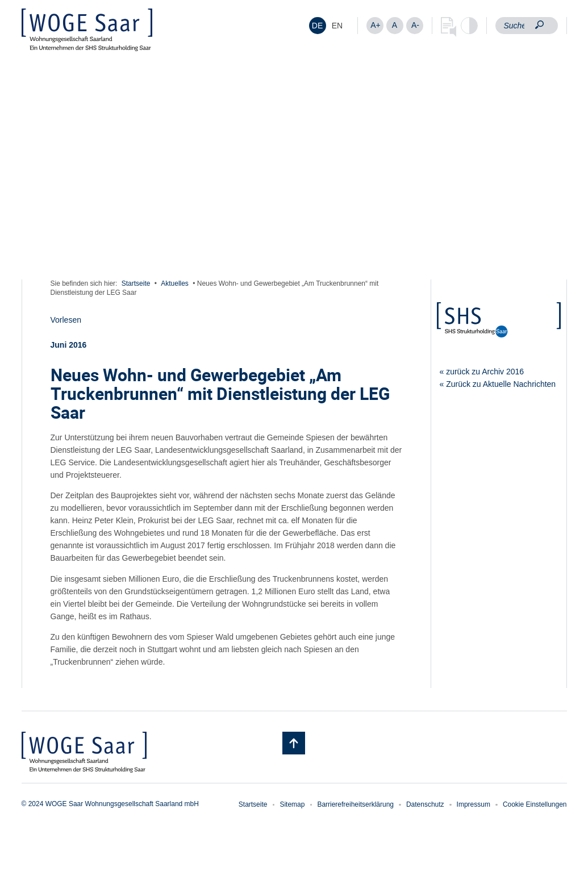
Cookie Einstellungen (535, 804)
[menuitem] (318, 26)
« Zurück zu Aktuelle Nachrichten (498, 384)
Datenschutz (425, 804)
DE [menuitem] (317, 26)
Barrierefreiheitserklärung (355, 804)
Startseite (136, 283)
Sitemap (292, 804)
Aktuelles (175, 283)
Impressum (474, 804)
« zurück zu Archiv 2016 (482, 372)
